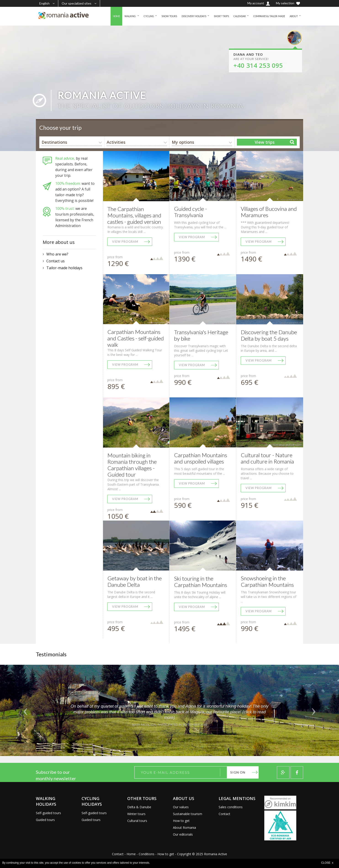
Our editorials (183, 834)
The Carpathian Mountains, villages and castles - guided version (134, 215)
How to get (181, 821)
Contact (224, 814)
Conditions (147, 854)
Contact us (56, 261)
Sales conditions (231, 807)
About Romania (184, 828)
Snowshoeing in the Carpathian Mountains (267, 581)
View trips (265, 142)
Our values (181, 807)
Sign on (238, 772)
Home (131, 854)
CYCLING (134, 16)
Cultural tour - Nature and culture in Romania (267, 458)
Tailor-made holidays (64, 268)
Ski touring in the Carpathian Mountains (201, 582)
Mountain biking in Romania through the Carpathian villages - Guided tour (132, 465)
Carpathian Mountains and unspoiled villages (201, 458)
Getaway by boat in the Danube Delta (135, 581)
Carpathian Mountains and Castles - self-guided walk (136, 338)
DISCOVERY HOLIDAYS (184, 16)
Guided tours (45, 820)
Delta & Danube (139, 807)
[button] (25, 710)
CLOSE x (327, 863)
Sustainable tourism (188, 814)
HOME (99, 16)
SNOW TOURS (156, 16)
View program (125, 242)
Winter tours (136, 814)
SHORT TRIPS (213, 16)
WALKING (115, 16)
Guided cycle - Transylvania (191, 212)
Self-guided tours (48, 813)
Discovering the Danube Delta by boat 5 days (269, 335)
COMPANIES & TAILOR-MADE (266, 16)
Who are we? (57, 254)
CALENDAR (233, 16)
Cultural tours (137, 821)
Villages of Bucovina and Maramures (269, 212)
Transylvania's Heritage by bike (201, 335)
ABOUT (293, 16)
